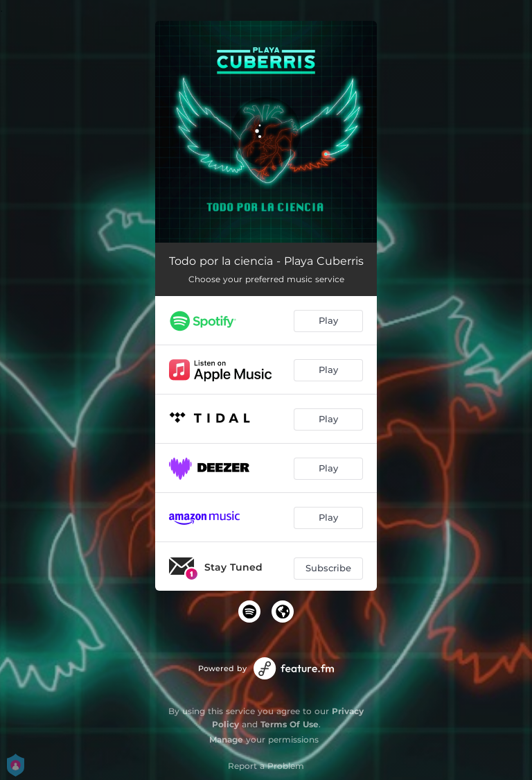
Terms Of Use (290, 724)
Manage (226, 739)
